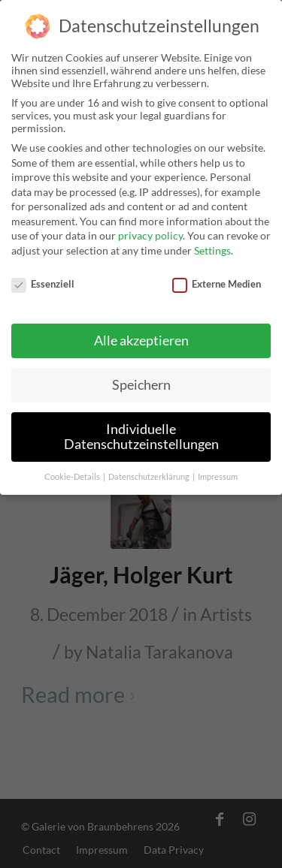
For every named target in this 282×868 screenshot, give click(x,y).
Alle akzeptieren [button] (141, 335)
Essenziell (43, 277)
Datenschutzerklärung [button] (150, 470)
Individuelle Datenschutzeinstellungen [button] (141, 431)
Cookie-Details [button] (73, 470)
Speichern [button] (141, 379)
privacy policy (150, 229)
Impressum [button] (218, 470)
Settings (212, 244)
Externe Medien (217, 277)
